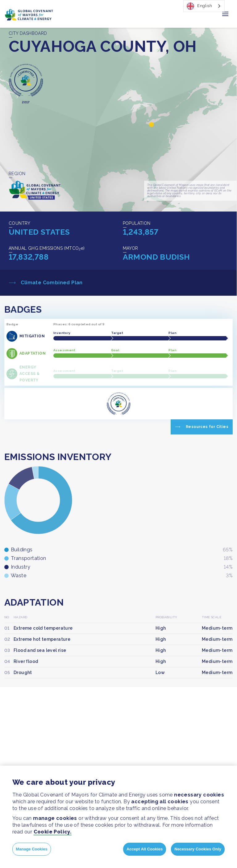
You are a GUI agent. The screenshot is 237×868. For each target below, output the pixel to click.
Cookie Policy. (53, 832)
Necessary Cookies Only (198, 849)
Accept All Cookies (145, 849)
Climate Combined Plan (51, 283)
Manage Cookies (32, 849)
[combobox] (204, 6)
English (199, 6)
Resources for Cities (207, 427)
